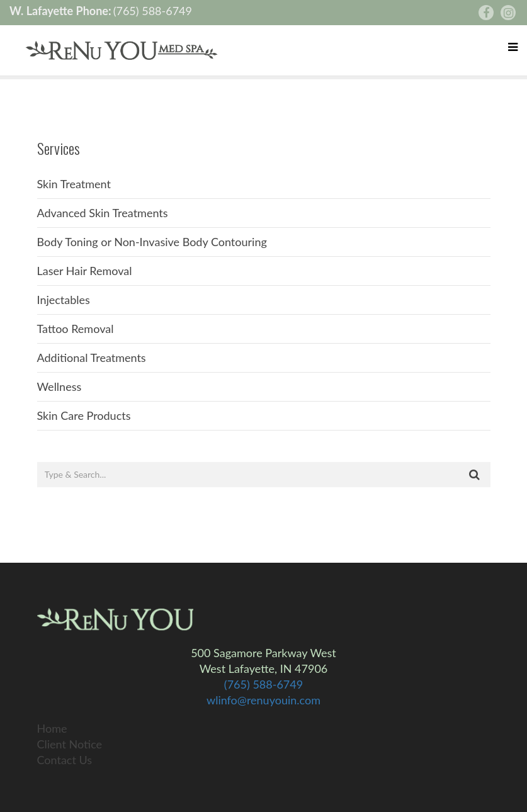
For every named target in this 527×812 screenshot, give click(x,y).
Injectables (64, 300)
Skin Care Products (84, 415)
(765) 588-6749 (153, 11)
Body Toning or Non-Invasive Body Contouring (152, 242)
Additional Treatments (92, 358)
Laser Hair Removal (85, 271)
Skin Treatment (74, 184)
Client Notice (70, 744)
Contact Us (65, 760)
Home (52, 728)
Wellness (59, 386)
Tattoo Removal (76, 329)
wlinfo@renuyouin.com (263, 700)
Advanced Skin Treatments (103, 213)
